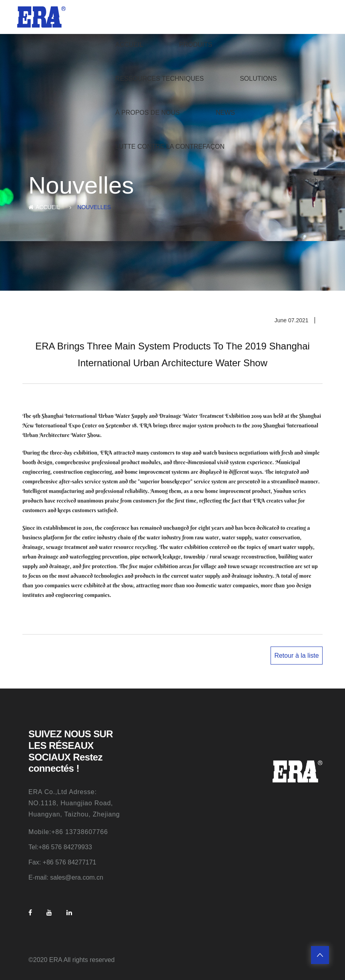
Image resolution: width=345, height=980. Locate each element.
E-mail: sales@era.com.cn (66, 877)
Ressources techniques (159, 79)
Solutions (258, 79)
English (309, 180)
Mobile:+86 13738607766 (68, 832)
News (225, 113)
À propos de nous (147, 113)
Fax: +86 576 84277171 (62, 862)
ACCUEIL (129, 45)
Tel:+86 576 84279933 (60, 847)
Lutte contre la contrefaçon (170, 147)
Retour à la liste (296, 656)
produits (196, 45)
